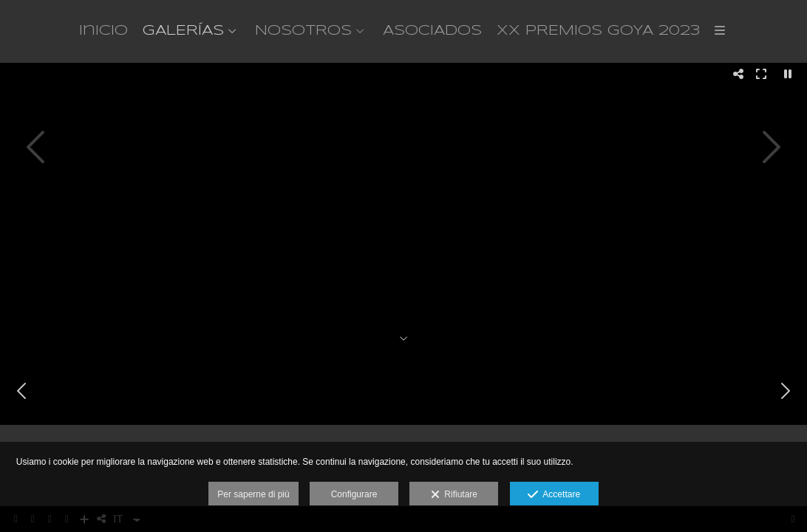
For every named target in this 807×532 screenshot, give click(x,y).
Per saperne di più (253, 494)
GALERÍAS (183, 31)
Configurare (354, 494)
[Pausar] (788, 74)
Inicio (103, 31)
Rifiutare (454, 495)
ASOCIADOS (432, 31)
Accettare (554, 495)
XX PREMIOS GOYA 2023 (598, 31)
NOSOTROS (303, 31)
